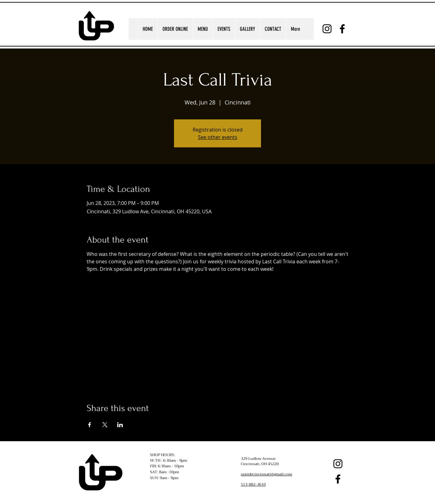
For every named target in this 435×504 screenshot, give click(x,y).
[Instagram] (327, 29)
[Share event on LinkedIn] (120, 425)
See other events (218, 137)
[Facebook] (342, 29)
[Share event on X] (105, 425)
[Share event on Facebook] (90, 425)
